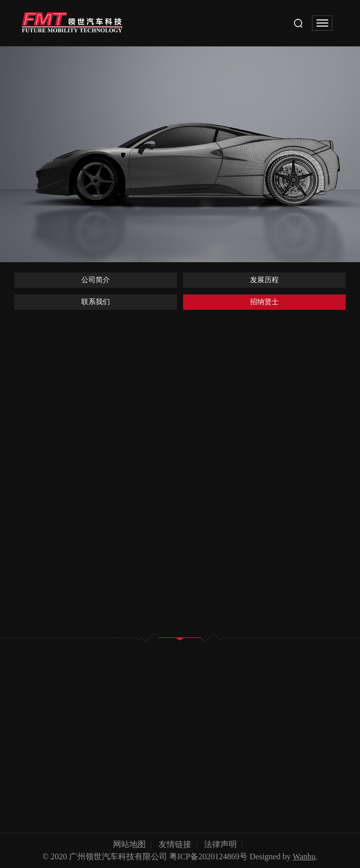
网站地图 (129, 844)
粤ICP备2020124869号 (208, 856)
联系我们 (96, 302)
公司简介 (96, 280)
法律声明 (220, 844)
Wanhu (304, 856)
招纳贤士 (264, 302)
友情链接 (175, 844)
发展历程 (264, 280)
